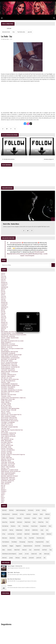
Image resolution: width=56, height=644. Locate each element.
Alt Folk (38, 510)
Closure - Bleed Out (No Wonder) (8, 436)
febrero (4, 278)
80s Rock (4, 510)
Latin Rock (19, 534)
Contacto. (10, 586)
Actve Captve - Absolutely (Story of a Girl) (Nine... (12, 390)
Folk (19, 526)
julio (3, 290)
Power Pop (30, 542)
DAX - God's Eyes (5, 350)
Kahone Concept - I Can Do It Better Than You (11, 415)
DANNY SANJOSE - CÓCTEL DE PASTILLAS (11, 471)
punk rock (39, 558)
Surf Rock (44, 550)
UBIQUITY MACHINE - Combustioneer (9, 372)
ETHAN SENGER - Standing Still (8, 353)
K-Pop (4, 534)
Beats (41, 514)
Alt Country (31, 510)
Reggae (11, 546)
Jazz (47, 530)
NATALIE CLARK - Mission (7, 361)
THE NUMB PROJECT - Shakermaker (9, 365)
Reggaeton (18, 546)
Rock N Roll (38, 546)
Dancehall (12, 522)
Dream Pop (41, 522)
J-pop (42, 530)
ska (45, 558)
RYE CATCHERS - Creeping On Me (8, 433)
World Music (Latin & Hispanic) (9, 554)
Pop (25, 538)
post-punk (31, 558)
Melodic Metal (35, 534)
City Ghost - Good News (6, 451)
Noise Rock (12, 538)
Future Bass (26, 526)
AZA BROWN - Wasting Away (8, 481)
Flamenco (13, 526)
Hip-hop (11, 530)
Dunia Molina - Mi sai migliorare (8, 387)
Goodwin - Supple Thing (6, 458)
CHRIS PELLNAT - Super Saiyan (8, 479)
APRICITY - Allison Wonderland (8, 467)
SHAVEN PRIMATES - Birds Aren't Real (9, 352)
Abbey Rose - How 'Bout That (8, 459)
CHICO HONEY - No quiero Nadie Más (9, 427)
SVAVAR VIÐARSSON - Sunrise (8, 369)
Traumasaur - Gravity (6, 396)
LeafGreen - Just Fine (6, 413)
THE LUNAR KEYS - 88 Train (7, 439)
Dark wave (20, 522)
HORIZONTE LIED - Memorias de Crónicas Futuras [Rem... (14, 335)
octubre (4, 286)
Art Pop (22, 514)
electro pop (47, 554)
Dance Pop (5, 522)
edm (40, 554)
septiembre (5, 287)
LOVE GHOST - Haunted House (8, 370)
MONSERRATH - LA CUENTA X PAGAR (10, 470)
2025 (3, 281)
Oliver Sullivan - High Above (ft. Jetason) (10, 392)
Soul (30, 550)
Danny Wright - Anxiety (6, 447)
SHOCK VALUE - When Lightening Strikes (10, 408)
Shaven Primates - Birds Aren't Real (9, 418)
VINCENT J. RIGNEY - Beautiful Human (10, 338)
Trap (51, 550)
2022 (3, 488)
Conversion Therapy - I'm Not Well (9, 410)
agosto (4, 289)
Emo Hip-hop (5, 526)
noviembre (4, 284)
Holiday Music (19, 530)
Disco (34, 522)
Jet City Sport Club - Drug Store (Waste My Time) (12, 430)
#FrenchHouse (21, 254)
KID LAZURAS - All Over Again (8, 465)
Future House (34, 526)
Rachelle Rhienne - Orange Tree (8, 435)
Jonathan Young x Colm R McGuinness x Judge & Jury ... (14, 398)
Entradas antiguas (49, 159)
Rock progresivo (47, 546)
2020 (3, 499)
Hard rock (4, 530)
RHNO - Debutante (5, 484)
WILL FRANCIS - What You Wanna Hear (10, 379)
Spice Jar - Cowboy (5, 412)
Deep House (27, 522)
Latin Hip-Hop (11, 534)
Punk (47, 542)
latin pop (24, 558)
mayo (3, 293)
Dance (40, 518)
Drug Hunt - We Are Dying (7, 448)
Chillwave (4, 518)
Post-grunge (22, 542)
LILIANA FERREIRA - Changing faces (9, 384)
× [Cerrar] (38, 314)
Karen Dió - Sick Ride (6, 456)
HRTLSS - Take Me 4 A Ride (7, 445)
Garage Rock (43, 526)
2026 (3, 273)
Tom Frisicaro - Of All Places (7, 388)
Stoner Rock (37, 550)
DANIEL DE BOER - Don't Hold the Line (9, 356)
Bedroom (48, 514)
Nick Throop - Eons (5, 393)
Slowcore (24, 550)
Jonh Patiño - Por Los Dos (7, 424)
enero (3, 279)
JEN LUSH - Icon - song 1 (7, 378)
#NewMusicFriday (37, 254)
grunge (11, 558)
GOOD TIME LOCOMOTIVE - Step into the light (11, 355)
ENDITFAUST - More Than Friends (9, 395)
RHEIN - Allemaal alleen (6, 441)
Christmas (12, 518)
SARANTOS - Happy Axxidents (8, 376)
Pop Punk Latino (21, 32)
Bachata (35, 514)
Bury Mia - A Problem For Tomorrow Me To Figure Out (13, 455)
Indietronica (35, 530)
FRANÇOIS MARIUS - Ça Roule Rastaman (10, 358)
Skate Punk (17, 550)
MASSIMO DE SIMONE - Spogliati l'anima (10, 385)
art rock (27, 554)
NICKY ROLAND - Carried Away (8, 336)
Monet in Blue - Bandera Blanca (11, 224)
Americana (15, 514)
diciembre (4, 282)
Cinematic (19, 518)
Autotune (29, 514)
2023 (3, 321)
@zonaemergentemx (16, 243)
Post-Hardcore (6, 542)
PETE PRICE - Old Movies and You (9, 375)
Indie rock (27, 530)
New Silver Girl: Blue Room (14, 579)
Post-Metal (14, 542)
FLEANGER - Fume (5, 373)
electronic (4, 558)
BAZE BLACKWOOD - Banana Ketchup (10, 421)
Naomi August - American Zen (15, 566)
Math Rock (27, 534)
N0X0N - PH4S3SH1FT (6, 342)
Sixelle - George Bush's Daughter (8, 473)
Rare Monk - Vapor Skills (6, 453)
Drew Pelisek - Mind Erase (7, 442)
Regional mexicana (28, 546)
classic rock (34, 554)
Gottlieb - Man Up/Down (6, 401)
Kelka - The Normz (5, 438)
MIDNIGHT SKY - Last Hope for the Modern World (12, 349)
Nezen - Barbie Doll (5, 339)
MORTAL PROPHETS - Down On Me (9, 364)
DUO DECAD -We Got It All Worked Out (10, 345)
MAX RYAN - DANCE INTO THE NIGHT (9, 476)
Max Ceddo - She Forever (14, 573)
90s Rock (11, 510)
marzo (3, 276)
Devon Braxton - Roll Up (6, 407)
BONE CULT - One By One (7, 347)
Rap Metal (5, 546)
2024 (3, 301)
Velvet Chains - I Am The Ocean (8, 464)
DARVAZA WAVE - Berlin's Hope (8, 478)
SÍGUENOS (28, 329)
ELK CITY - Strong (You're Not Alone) (9, 362)
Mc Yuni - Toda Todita (6, 405)
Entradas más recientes (8, 159)
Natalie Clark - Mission (6, 461)
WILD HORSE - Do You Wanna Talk (9, 359)
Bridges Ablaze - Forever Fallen (8, 399)
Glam (50, 526)
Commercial (27, 518)
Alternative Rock (6, 32)
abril (3, 275)
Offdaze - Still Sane (5, 402)
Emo (14, 32)
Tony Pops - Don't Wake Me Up (8, 450)
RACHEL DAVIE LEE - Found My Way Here (10, 367)
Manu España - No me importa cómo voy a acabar (12, 341)
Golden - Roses (4, 432)
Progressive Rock (40, 542)
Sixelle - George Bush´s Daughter (8, 416)
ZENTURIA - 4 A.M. (5, 468)
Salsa (3, 550)
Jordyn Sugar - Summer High (8, 462)
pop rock (30, 32)
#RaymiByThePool (12, 254)
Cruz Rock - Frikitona (6, 444)
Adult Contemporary (21, 510)
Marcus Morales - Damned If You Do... (10, 419)
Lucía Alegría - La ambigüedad (8, 422)
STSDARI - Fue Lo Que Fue (7, 425)
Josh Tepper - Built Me (6, 404)
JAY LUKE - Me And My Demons (8, 381)
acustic (21, 554)
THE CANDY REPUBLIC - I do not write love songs (12, 333)
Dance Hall (47, 518)
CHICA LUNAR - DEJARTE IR (7, 475)
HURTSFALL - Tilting (6, 382)
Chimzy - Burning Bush (6, 482)
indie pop (17, 558)
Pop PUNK (31, 538)
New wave (5, 538)
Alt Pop (44, 510)
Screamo (10, 550)
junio (3, 292)
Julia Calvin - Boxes (5, 428)
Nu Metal (20, 538)
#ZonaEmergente (39, 252)
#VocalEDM (29, 254)
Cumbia (34, 518)
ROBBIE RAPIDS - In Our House (8, 344)
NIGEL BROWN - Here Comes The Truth (10, 332)
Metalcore (49, 534)
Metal (43, 534)
